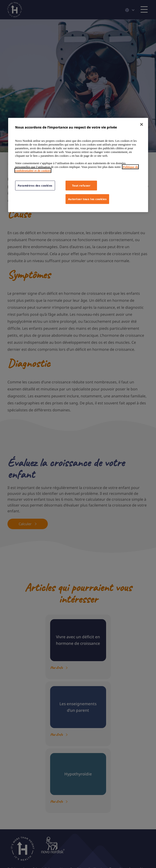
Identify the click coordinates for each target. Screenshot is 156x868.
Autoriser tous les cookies (87, 199)
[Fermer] (142, 125)
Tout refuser (81, 185)
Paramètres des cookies (35, 185)
